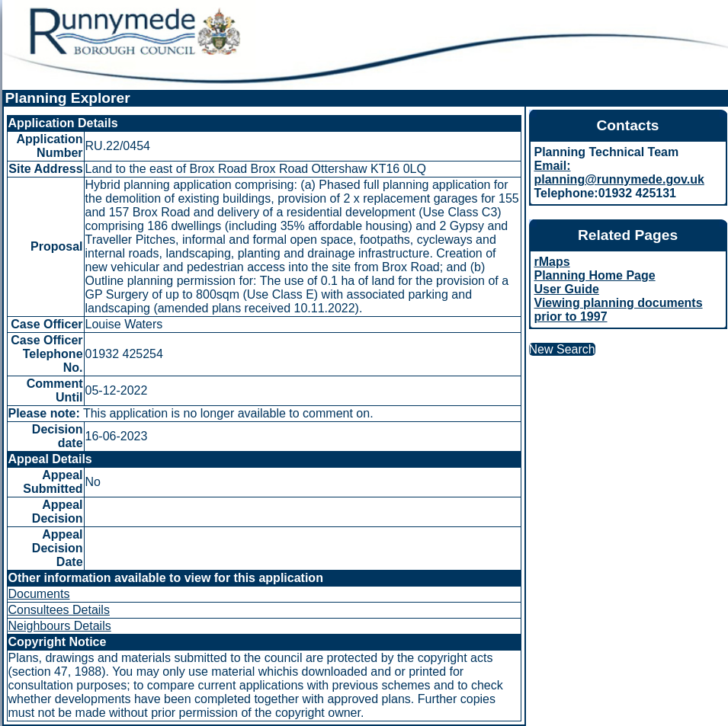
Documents (39, 594)
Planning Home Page (595, 275)
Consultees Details (59, 610)
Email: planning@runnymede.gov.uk (619, 173)
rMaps (552, 262)
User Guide (567, 289)
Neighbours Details (60, 626)
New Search (562, 349)
